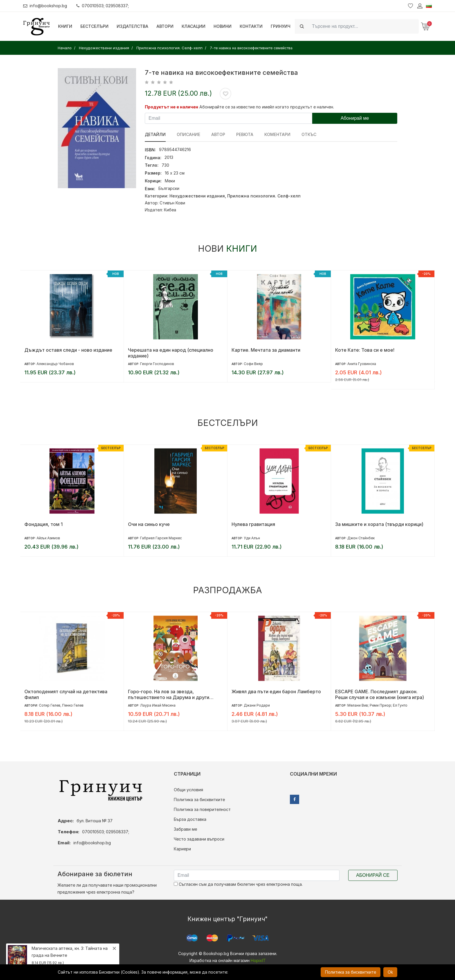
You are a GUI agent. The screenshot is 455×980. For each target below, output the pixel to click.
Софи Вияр (253, 364)
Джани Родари (257, 705)
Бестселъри (94, 26)
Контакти (251, 26)
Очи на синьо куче (149, 524)
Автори (165, 26)
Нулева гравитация (253, 524)
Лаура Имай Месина (158, 705)
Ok (390, 972)
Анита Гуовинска (362, 364)
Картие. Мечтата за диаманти (266, 350)
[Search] (364, 26)
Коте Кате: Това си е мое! (365, 350)
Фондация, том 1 (44, 524)
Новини (223, 26)
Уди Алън (252, 538)
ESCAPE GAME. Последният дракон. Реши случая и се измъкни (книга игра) (380, 694)
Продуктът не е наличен (171, 107)
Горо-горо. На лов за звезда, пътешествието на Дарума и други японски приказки (169, 694)
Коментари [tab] (277, 134)
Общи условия (188, 790)
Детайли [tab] (155, 134)
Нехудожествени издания (197, 196)
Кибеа (170, 210)
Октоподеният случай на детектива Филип (66, 694)
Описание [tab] (188, 134)
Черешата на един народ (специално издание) (171, 353)
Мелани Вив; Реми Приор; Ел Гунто (377, 705)
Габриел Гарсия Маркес (161, 538)
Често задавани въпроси (199, 839)
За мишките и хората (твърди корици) (379, 524)
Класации (194, 26)
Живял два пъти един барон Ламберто (276, 692)
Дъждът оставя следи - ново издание (68, 350)
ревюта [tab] (245, 134)
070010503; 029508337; (103, 6)
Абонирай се (373, 875)
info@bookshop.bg (45, 6)
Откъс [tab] (309, 134)
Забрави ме (185, 829)
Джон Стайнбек (361, 538)
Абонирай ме (355, 118)
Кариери (182, 849)
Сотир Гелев (50, 705)
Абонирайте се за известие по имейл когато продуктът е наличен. (267, 107)
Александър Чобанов (55, 364)
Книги (65, 26)
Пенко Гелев (73, 705)
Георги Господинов (157, 364)
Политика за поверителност (202, 809)
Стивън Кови (172, 203)
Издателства (132, 26)
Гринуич (281, 26)
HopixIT (258, 960)
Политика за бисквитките (199, 800)
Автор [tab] (218, 134)
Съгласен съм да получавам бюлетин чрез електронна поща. (238, 884)
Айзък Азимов (48, 538)
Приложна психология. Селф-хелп (264, 196)
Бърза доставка (190, 819)
